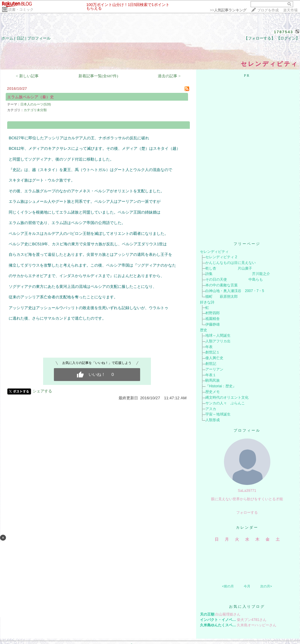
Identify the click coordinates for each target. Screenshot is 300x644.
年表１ (211, 375)
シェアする (42, 391)
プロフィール (39, 38)
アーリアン (214, 369)
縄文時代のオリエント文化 (227, 397)
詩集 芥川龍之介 (238, 274)
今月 (247, 586)
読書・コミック (21, 10)
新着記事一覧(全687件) (98, 76)
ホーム (7, 38)
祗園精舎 (213, 319)
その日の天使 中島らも (234, 279)
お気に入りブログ (247, 607)
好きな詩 (207, 302)
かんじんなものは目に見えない (231, 263)
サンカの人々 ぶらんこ (225, 403)
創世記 (211, 364)
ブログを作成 (268, 10)
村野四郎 (213, 313)
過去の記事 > (169, 76)
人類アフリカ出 (218, 341)
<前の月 (228, 586)
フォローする (247, 513)
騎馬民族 (213, 380)
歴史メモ (213, 392)
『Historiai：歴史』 (221, 386)
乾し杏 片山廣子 (229, 268)
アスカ (211, 409)
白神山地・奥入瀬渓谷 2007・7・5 (235, 291)
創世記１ (213, 352)
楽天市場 (290, 10)
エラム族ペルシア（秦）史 (31, 97)
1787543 (284, 32)
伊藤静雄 (213, 324)
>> (228, 10)
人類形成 (213, 420)
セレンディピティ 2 (221, 257)
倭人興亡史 (214, 358)
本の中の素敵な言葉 (222, 285)
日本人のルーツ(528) (36, 104)
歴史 (204, 330)
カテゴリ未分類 (35, 110)
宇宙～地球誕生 (218, 414)
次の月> (266, 586)
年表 (209, 347)
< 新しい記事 (27, 76)
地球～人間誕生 (218, 335)
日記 (20, 38)
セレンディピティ (214, 252)
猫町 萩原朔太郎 (222, 297)
